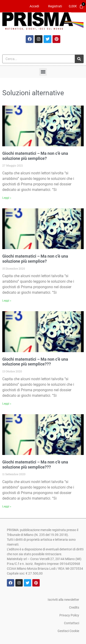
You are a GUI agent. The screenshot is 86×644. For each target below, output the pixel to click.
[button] (43, 72)
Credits (74, 607)
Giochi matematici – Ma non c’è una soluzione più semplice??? (35, 362)
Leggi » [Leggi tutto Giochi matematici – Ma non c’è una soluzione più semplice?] (7, 198)
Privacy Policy (69, 615)
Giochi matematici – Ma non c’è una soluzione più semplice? (35, 156)
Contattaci (72, 623)
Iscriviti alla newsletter (63, 600)
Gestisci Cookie (68, 631)
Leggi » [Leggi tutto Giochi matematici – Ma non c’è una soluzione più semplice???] (7, 404)
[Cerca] (79, 59)
